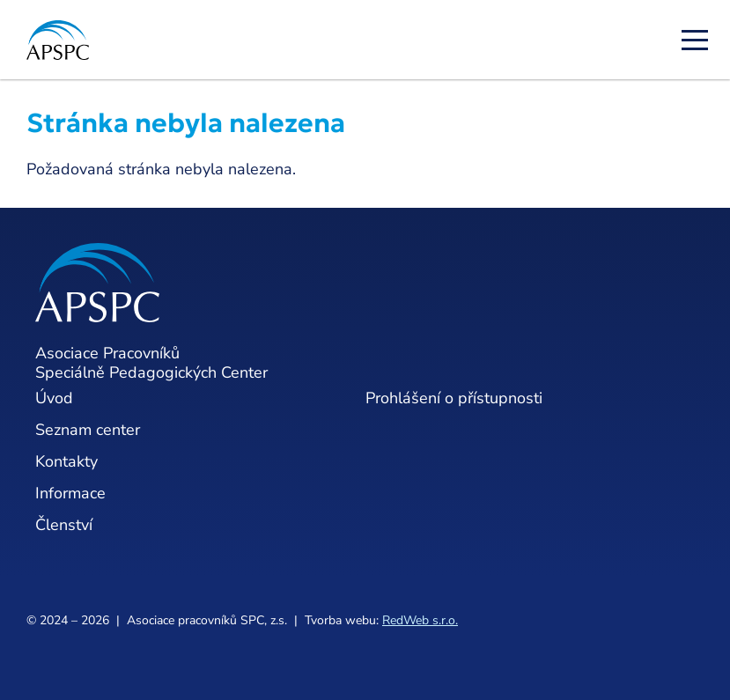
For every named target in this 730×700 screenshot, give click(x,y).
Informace (70, 493)
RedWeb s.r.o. (420, 620)
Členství (64, 525)
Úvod (54, 398)
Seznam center (88, 430)
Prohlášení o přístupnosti (454, 398)
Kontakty (66, 461)
